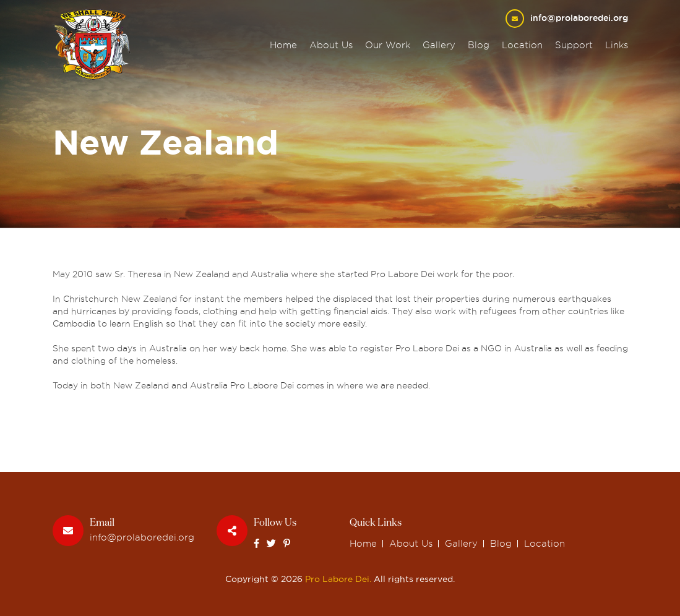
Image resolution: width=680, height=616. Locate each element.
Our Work (388, 45)
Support (574, 45)
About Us (331, 45)
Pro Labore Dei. (338, 579)
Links (617, 45)
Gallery (439, 45)
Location (522, 45)
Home (283, 45)
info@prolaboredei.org (579, 18)
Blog (479, 45)
